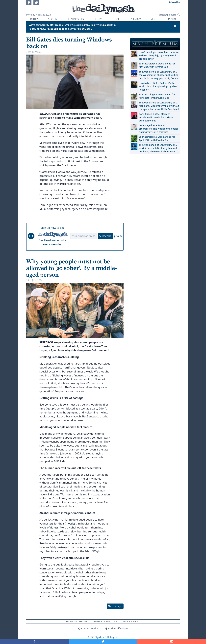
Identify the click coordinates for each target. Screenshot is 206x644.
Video (154, 19)
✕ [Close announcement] (175, 26)
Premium (136, 19)
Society (53, 19)
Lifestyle (99, 19)
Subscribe (105, 236)
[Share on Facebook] (34, 641)
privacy (118, 236)
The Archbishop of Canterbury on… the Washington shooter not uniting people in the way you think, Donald (159, 75)
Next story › (115, 606)
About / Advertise (76, 621)
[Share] (172, 641)
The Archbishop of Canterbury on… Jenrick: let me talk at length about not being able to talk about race (158, 148)
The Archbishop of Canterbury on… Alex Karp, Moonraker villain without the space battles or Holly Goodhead (159, 106)
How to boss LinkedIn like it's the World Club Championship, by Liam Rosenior (158, 86)
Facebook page (55, 29)
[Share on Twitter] (103, 641)
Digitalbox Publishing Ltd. (107, 637)
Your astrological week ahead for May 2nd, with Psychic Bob (157, 65)
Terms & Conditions (105, 621)
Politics (34, 19)
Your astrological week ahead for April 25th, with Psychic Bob (157, 96)
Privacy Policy (132, 621)
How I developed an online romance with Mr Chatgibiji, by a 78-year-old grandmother (159, 55)
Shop (172, 19)
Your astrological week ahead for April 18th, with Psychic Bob (157, 138)
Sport (117, 19)
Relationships (75, 19)
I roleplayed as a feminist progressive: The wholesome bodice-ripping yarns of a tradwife (159, 129)
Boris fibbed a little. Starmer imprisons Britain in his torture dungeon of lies (156, 117)
